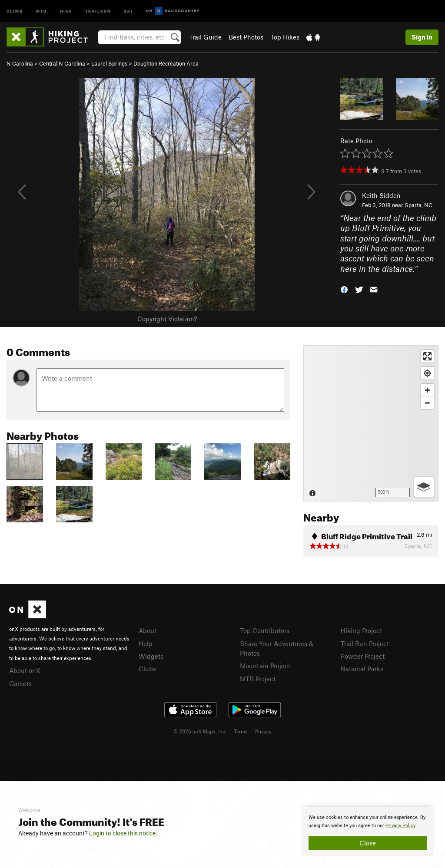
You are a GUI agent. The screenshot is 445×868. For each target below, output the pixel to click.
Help (146, 644)
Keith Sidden (381, 195)
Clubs (147, 669)
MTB (42, 11)
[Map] (371, 423)
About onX (25, 670)
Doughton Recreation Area (166, 63)
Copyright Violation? (167, 319)
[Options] (424, 487)
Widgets (151, 656)
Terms (241, 731)
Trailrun (98, 11)
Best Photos (246, 37)
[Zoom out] (427, 403)
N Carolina (20, 63)
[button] (344, 289)
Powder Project (363, 656)
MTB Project (258, 679)
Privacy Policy (400, 826)
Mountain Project (265, 666)
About (148, 630)
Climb (15, 11)
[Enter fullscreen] (427, 356)
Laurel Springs (109, 63)
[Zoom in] (427, 390)
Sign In (422, 37)
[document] (368, 832)
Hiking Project (361, 630)
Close (368, 843)
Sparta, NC (418, 205)
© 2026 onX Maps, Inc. (200, 731)
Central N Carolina (62, 63)
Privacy (263, 731)
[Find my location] (427, 373)
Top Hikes (285, 37)
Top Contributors (265, 630)
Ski (128, 11)
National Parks (362, 669)
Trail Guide (205, 37)
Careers (20, 683)
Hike (66, 11)
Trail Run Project (365, 644)
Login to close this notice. (123, 833)
